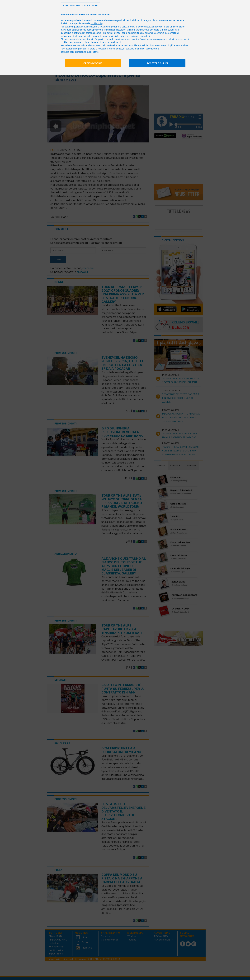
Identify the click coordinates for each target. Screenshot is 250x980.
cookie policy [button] (97, 23)
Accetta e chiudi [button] (157, 63)
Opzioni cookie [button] (93, 63)
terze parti (105, 27)
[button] (81, 5)
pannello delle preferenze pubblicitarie (80, 52)
